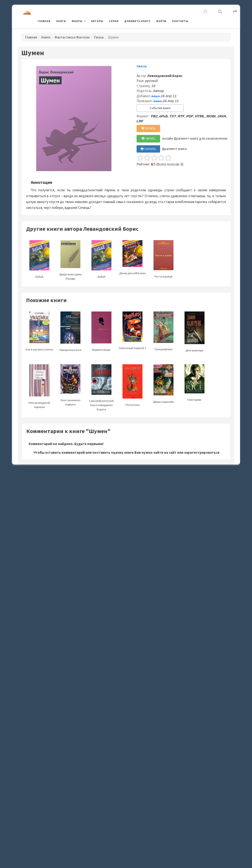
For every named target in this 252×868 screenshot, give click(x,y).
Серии (114, 21)
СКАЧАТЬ (148, 149)
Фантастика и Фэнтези (72, 37)
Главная (44, 21)
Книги (61, 21)
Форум (161, 21)
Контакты (180, 21)
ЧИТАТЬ (148, 139)
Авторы (97, 21)
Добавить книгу (137, 21)
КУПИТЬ (148, 129)
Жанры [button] (77, 21)
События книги (160, 108)
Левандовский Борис (165, 76)
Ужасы (99, 37)
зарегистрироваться (202, 452)
